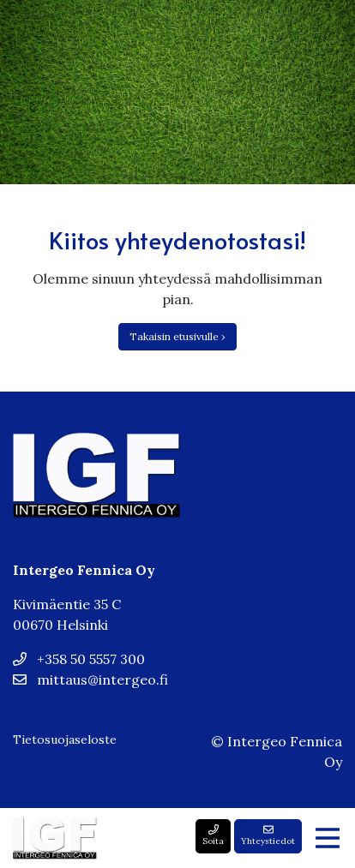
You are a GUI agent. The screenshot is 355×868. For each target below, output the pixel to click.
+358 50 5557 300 (79, 659)
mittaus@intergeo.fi (90, 679)
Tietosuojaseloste (65, 739)
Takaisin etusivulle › (177, 336)
